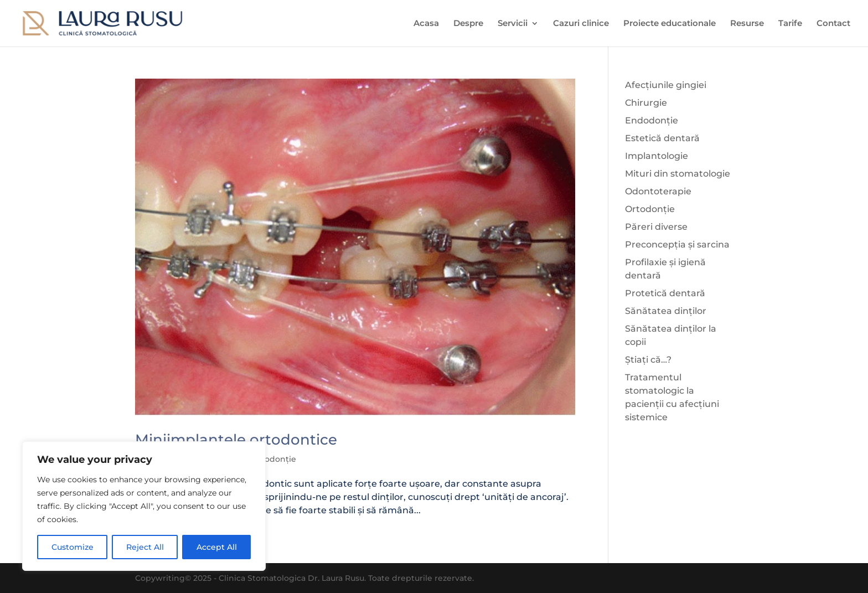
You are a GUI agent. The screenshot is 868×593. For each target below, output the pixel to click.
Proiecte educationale (670, 24)
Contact (833, 24)
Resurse (747, 24)
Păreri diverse (656, 227)
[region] (144, 506)
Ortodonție (274, 459)
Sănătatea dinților (666, 311)
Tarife (790, 24)
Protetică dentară (665, 293)
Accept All (217, 547)
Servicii (513, 24)
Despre (468, 24)
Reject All (145, 547)
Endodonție (652, 120)
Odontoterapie (658, 191)
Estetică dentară (662, 138)
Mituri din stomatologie (678, 174)
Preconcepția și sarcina (677, 244)
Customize (73, 547)
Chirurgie (646, 103)
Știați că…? (648, 360)
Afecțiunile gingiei (666, 85)
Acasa (426, 24)
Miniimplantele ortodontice (236, 440)
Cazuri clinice (581, 24)
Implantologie (657, 156)
